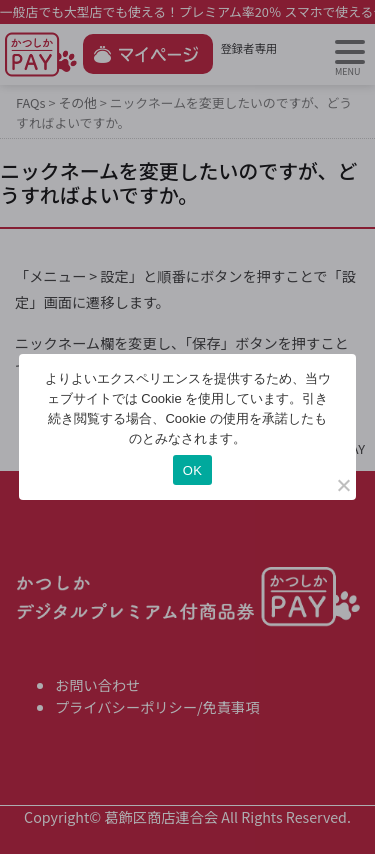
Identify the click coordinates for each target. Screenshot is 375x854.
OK (192, 470)
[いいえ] (343, 485)
